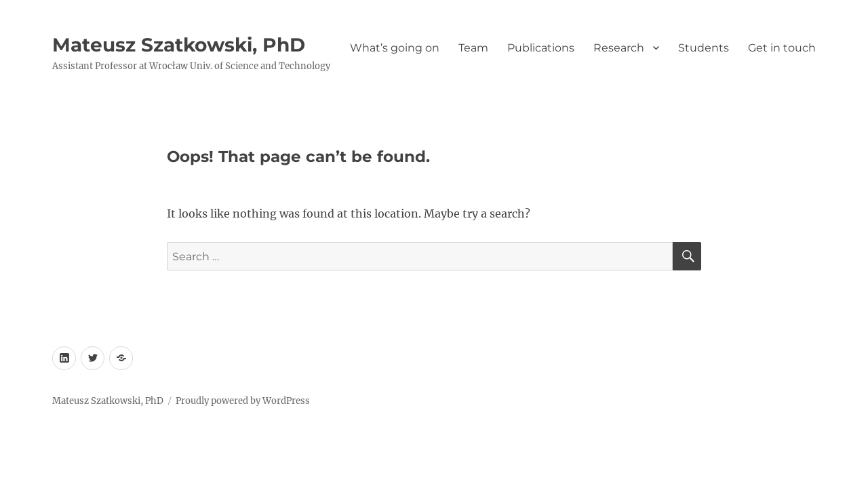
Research (619, 48)
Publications (541, 48)
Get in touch (782, 48)
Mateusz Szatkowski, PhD (179, 45)
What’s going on (395, 48)
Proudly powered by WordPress (243, 401)
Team (473, 48)
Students (704, 48)
